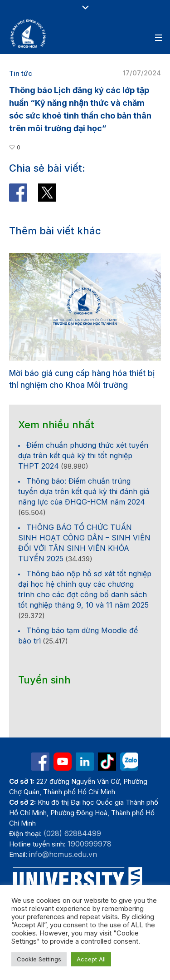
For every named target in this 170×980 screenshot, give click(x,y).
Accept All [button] (91, 959)
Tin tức (21, 73)
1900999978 (90, 844)
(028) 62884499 (72, 833)
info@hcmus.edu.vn (63, 854)
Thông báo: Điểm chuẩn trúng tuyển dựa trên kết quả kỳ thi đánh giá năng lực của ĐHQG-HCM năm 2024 (84, 491)
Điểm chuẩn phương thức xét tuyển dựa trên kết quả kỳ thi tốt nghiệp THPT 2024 (83, 455)
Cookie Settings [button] (39, 959)
